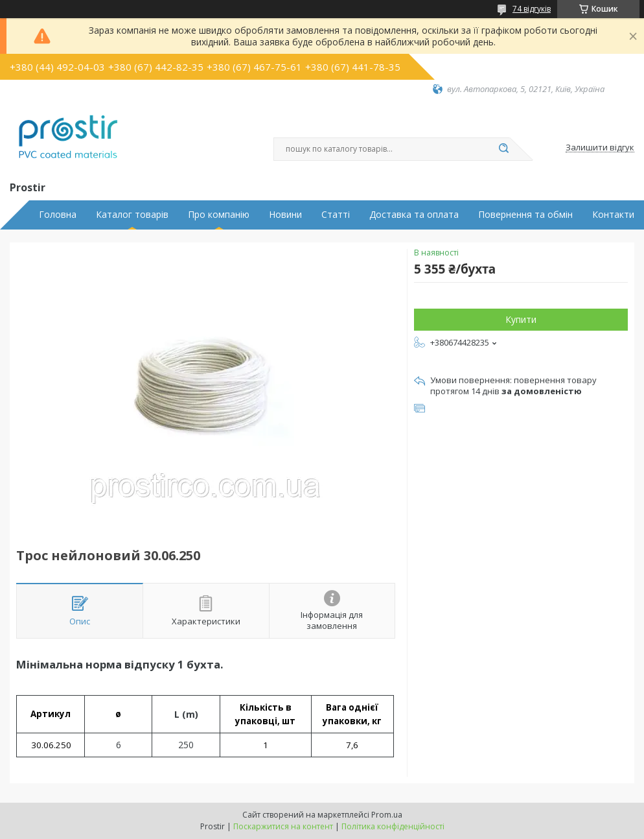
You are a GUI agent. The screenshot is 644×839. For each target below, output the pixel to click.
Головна (58, 215)
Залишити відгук (600, 148)
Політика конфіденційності (393, 826)
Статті (336, 215)
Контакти (613, 215)
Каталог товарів (132, 215)
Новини (285, 215)
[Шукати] (503, 149)
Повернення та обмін (525, 215)
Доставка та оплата (414, 215)
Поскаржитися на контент (283, 826)
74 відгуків (532, 9)
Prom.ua (387, 815)
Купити (521, 319)
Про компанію (219, 215)
